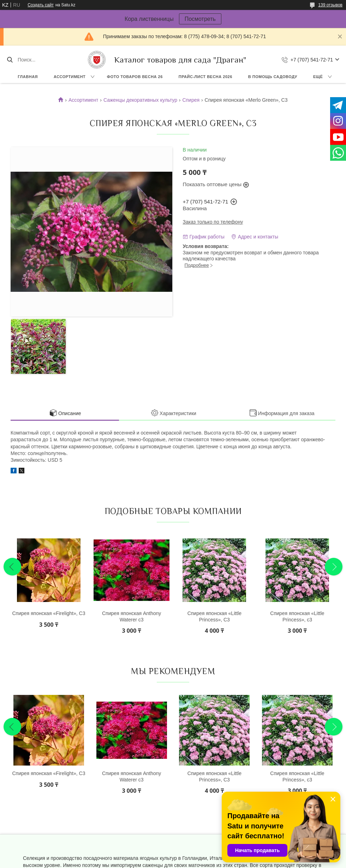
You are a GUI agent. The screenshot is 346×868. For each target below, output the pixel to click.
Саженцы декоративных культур (140, 100)
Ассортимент (70, 77)
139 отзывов (330, 5)
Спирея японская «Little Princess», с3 (297, 616)
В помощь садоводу (273, 77)
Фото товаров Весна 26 (135, 77)
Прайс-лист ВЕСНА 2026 (205, 77)
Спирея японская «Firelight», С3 (49, 613)
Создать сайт (41, 5)
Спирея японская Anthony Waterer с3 (132, 616)
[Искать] (10, 60)
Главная (28, 77)
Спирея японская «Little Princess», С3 (214, 616)
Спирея (191, 100)
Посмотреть (200, 19)
